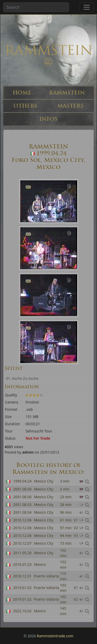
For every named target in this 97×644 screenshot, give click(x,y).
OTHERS (25, 106)
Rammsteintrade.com (55, 636)
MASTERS (70, 106)
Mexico (40, 564)
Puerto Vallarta (47, 576)
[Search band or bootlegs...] (36, 7)
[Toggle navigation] (87, 7)
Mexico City (44, 489)
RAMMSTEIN (67, 93)
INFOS (48, 119)
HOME (22, 93)
